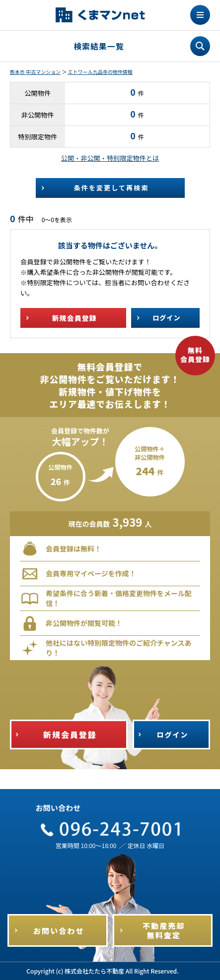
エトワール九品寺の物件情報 (100, 72)
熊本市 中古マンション (35, 72)
